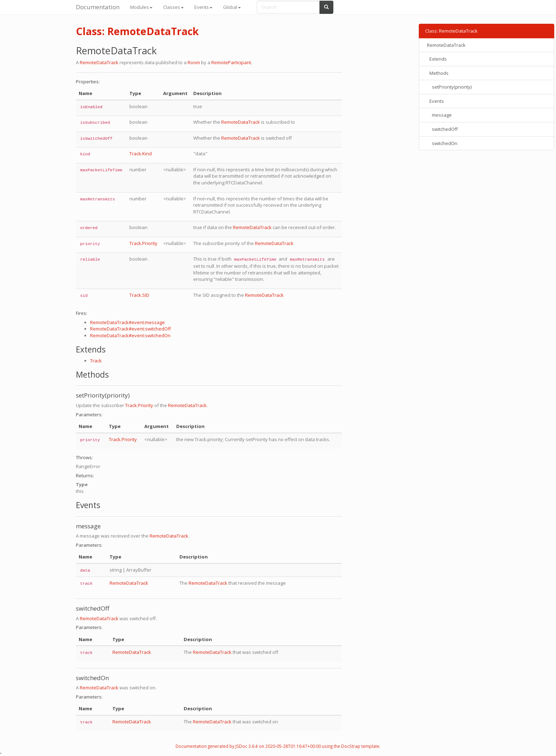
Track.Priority (143, 243)
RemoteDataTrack (99, 62)
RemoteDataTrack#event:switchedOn (130, 335)
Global (232, 7)
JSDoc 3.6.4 (247, 746)
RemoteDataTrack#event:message (127, 322)
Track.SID (139, 295)
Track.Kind (141, 154)
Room (194, 62)
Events (203, 7)
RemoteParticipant (231, 62)
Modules (141, 7)
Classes (173, 7)
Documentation (98, 7)
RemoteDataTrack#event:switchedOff (130, 329)
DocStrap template (360, 746)
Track (96, 361)
